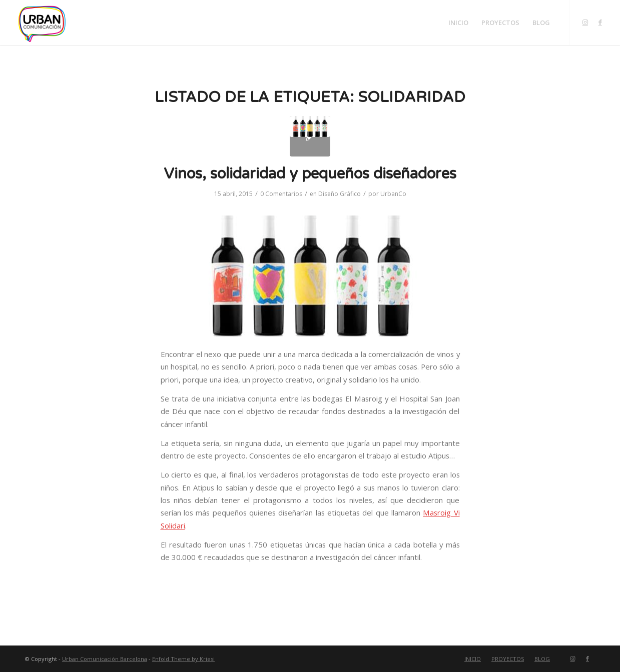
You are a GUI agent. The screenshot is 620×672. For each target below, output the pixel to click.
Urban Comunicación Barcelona (105, 659)
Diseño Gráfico (340, 194)
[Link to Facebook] (600, 22)
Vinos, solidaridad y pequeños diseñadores (310, 174)
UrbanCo (393, 194)
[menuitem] (458, 22)
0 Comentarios (281, 194)
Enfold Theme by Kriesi (183, 659)
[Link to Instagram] (585, 22)
